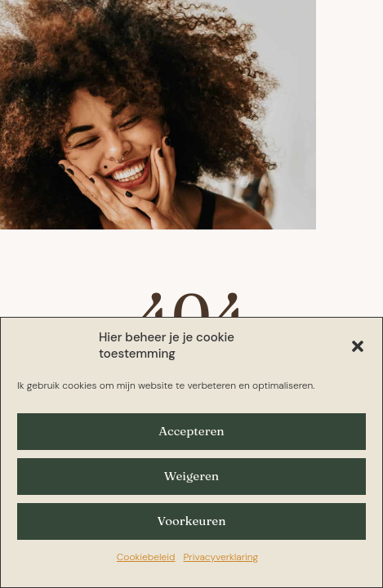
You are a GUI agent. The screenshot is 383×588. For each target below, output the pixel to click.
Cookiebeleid (146, 557)
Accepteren (191, 431)
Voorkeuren (191, 521)
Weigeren (191, 476)
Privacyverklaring (220, 557)
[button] (358, 346)
